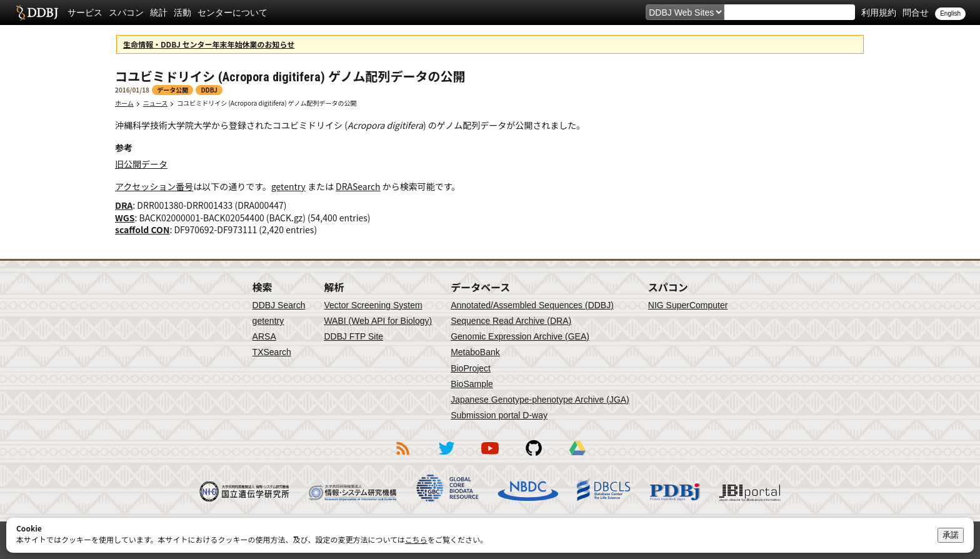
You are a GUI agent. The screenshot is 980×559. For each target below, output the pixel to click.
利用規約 (879, 13)
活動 (182, 13)
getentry (288, 186)
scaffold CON (142, 229)
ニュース (156, 103)
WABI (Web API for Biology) (378, 321)
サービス (85, 13)
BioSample (472, 384)
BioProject (471, 368)
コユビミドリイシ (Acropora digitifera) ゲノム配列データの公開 (267, 103)
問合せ (916, 13)
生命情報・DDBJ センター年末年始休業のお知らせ (209, 44)
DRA (124, 205)
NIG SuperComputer (688, 305)
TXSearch (272, 352)
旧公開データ (141, 164)
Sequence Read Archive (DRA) (511, 321)
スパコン (126, 13)
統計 (159, 13)
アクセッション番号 (154, 186)
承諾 (951, 535)
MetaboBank (475, 352)
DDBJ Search (279, 305)
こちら (416, 539)
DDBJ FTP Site (353, 336)
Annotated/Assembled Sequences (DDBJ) (532, 305)
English (950, 13)
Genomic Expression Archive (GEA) (520, 336)
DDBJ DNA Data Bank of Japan (37, 13)
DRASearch (358, 186)
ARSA (264, 336)
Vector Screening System (373, 305)
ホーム (124, 103)
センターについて (232, 13)
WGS (125, 218)
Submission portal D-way (499, 415)
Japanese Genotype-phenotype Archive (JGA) (540, 400)
